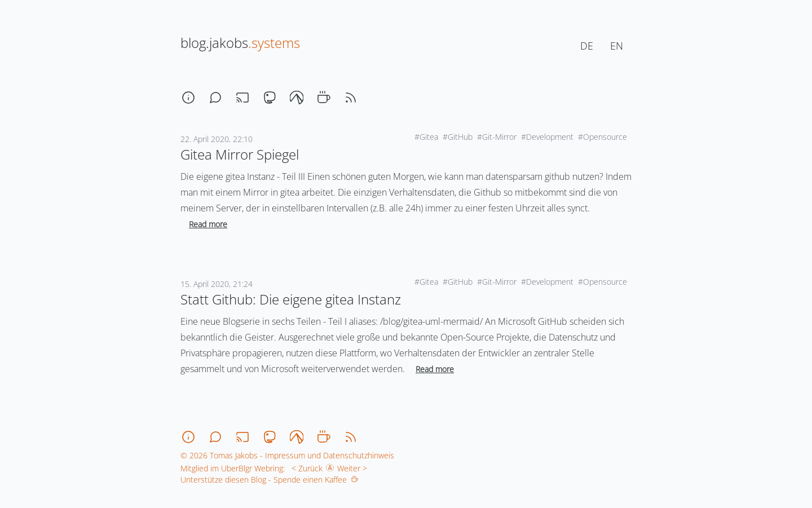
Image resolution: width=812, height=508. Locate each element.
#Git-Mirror (497, 137)
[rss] (351, 98)
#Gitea (426, 137)
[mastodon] (270, 98)
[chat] (215, 98)
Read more (208, 224)
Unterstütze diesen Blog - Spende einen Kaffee (269, 480)
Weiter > (354, 468)
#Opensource (603, 137)
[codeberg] (297, 98)
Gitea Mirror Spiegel (240, 154)
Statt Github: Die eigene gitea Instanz (291, 299)
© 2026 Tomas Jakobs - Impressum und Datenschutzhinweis (287, 455)
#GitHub (458, 137)
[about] (188, 98)
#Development (547, 137)
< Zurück (305, 468)
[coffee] (324, 98)
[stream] (242, 98)
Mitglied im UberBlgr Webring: (233, 468)
